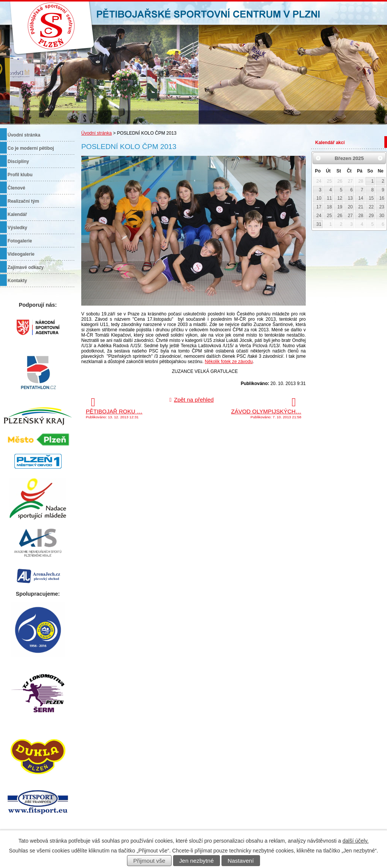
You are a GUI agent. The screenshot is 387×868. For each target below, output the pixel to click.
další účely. (355, 841)
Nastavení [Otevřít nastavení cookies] (241, 861)
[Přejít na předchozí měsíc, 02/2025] (318, 158)
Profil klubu (20, 175)
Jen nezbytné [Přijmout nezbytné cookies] (197, 861)
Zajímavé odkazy (26, 267)
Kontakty (17, 281)
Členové (16, 188)
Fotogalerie (20, 241)
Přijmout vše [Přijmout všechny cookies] (149, 861)
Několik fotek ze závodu (229, 362)
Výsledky (17, 228)
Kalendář (17, 214)
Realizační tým (23, 201)
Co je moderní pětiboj (31, 148)
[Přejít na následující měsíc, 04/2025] (380, 158)
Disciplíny (18, 161)
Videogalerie (21, 254)
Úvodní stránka (97, 133)
